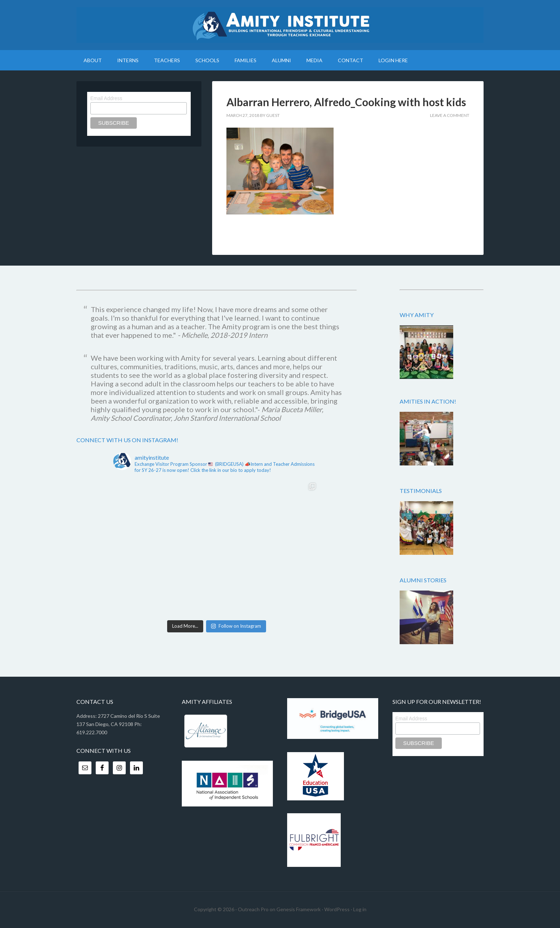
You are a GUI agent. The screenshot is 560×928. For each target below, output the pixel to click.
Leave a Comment (450, 115)
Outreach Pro (253, 909)
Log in (360, 909)
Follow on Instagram (236, 626)
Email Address (106, 98)
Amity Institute (280, 25)
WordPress (337, 909)
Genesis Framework (299, 909)
